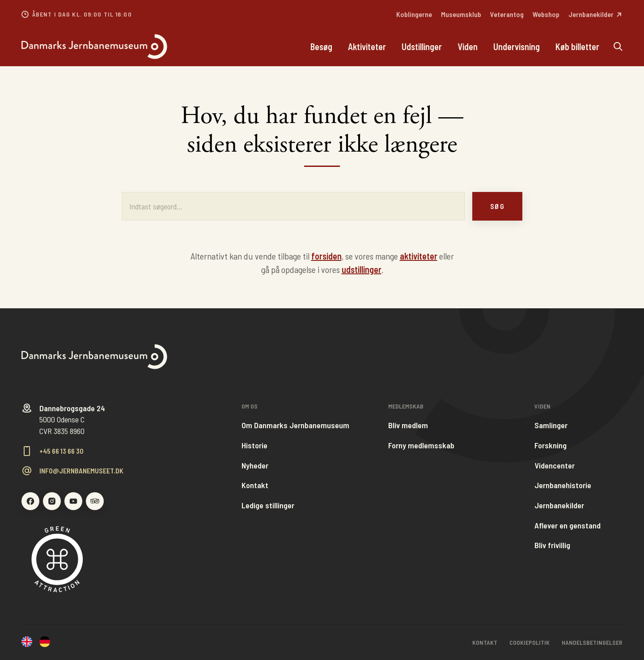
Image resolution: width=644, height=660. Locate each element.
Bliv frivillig (552, 545)
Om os (250, 406)
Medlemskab (406, 406)
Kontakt (255, 485)
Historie (254, 445)
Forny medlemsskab (421, 445)
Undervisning (517, 47)
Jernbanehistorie (563, 485)
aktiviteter (419, 256)
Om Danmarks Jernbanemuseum (295, 425)
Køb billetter (577, 47)
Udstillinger (422, 47)
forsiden (326, 256)
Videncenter (555, 466)
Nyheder (255, 466)
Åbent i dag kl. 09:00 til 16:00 (82, 14)
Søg (497, 206)
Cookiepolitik (530, 642)
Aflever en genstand (568, 526)
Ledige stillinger (268, 505)
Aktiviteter (367, 47)
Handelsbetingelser (592, 642)
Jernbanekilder (559, 505)
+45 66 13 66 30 (61, 451)
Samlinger (551, 425)
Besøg (321, 47)
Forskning (551, 445)
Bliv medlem (408, 425)
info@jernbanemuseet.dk (81, 471)
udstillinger (362, 269)
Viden (468, 47)
